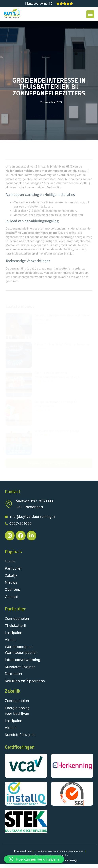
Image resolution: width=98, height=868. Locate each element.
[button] (90, 14)
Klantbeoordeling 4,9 (39, 3)
